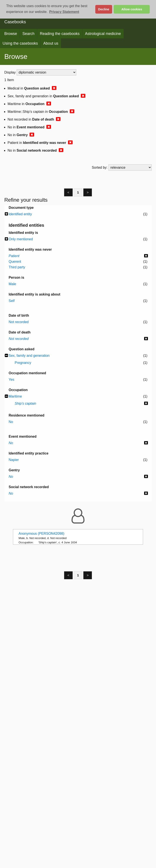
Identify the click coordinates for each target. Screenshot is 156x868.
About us (51, 43)
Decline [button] (104, 9)
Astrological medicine (103, 34)
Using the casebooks (20, 43)
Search (29, 34)
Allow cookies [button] (132, 9)
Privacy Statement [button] (64, 12)
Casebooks (15, 22)
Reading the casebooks (60, 34)
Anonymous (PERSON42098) (41, 534)
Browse (11, 34)
